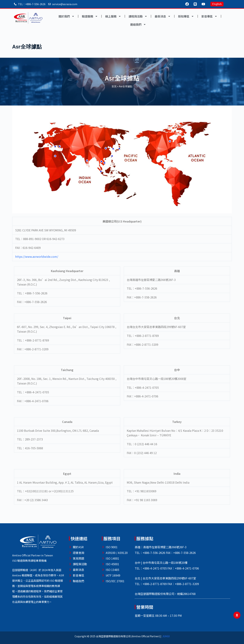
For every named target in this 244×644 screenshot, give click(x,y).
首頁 (114, 86)
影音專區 (209, 16)
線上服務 (113, 16)
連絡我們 (138, 24)
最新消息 (163, 16)
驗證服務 (90, 16)
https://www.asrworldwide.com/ (37, 257)
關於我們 (66, 16)
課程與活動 (138, 16)
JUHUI (166, 636)
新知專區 (186, 16)
